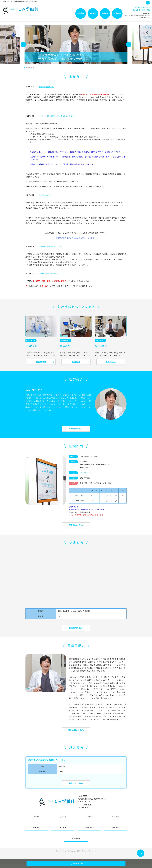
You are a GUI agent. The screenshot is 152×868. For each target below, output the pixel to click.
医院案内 (105, 13)
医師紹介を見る (76, 430)
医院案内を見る (76, 527)
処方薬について (45, 195)
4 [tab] (31, 67)
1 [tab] (25, 67)
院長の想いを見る (76, 733)
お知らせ (63, 820)
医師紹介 (93, 13)
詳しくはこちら (76, 786)
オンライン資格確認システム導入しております (56, 116)
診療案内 (117, 13)
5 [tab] (33, 67)
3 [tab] (29, 67)
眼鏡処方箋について (46, 87)
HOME (37, 820)
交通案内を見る (76, 630)
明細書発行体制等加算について (51, 246)
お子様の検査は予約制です (49, 274)
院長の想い (111, 362)
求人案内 (63, 831)
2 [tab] (27, 67)
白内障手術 (41, 362)
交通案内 (81, 13)
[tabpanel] (76, 44)
